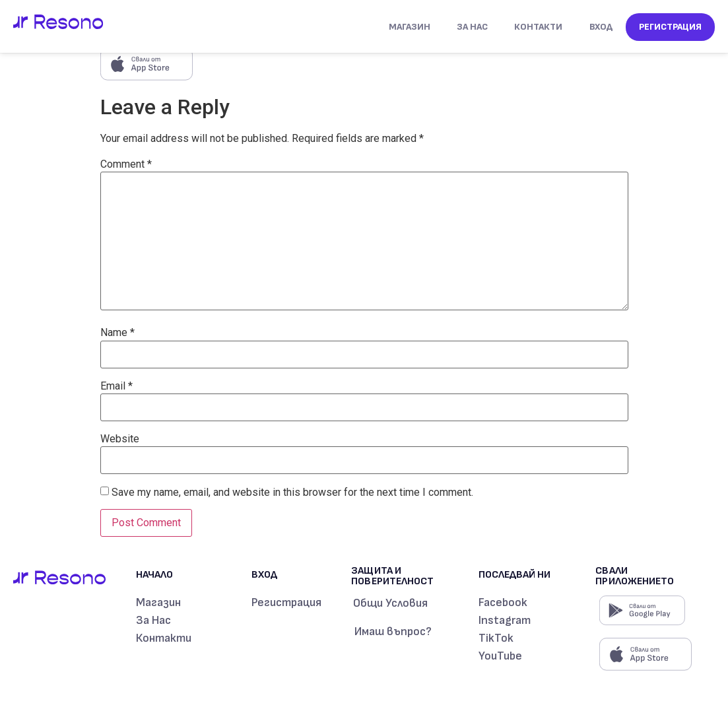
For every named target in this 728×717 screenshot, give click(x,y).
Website (120, 439)
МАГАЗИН (410, 27)
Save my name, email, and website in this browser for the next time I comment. (292, 493)
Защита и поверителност (392, 576)
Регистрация (670, 27)
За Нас (472, 27)
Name (117, 333)
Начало (154, 575)
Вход (601, 27)
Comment (126, 164)
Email (116, 386)
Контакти (538, 27)
